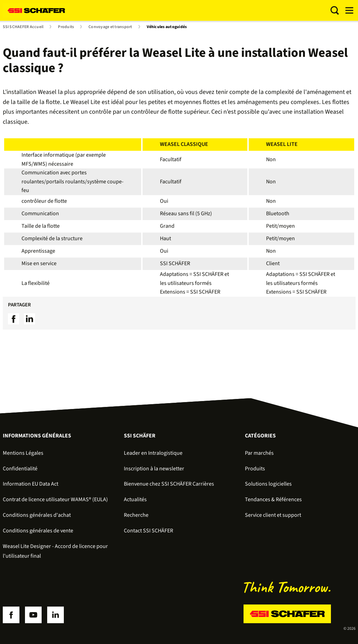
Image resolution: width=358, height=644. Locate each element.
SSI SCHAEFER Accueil (23, 27)
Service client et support (273, 515)
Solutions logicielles (268, 484)
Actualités (135, 499)
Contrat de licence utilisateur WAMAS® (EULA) (55, 499)
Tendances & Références (273, 499)
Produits (66, 27)
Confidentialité (20, 469)
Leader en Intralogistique (153, 453)
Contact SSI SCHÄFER (148, 531)
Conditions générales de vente (38, 531)
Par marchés (259, 453)
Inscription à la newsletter (154, 469)
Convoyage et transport (110, 27)
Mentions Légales (23, 453)
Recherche (136, 515)
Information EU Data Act (31, 484)
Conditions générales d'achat (37, 515)
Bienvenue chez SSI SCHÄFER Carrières (169, 484)
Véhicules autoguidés (167, 27)
